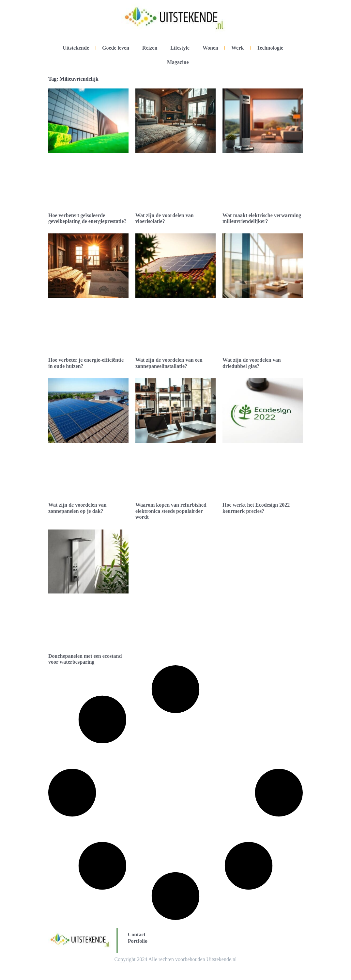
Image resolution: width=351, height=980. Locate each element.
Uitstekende (76, 48)
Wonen (210, 48)
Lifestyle (180, 48)
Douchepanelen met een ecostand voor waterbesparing (85, 659)
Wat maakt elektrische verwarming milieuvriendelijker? (262, 218)
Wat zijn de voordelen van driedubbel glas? (252, 363)
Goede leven (116, 48)
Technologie (270, 48)
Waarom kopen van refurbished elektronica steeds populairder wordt (171, 511)
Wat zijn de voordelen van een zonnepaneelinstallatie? (169, 363)
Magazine (178, 62)
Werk (237, 48)
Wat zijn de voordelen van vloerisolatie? (165, 218)
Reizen (150, 48)
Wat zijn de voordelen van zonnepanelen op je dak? (77, 508)
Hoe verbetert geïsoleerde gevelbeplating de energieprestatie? (87, 218)
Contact (137, 934)
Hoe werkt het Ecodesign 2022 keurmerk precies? (256, 508)
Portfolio (138, 941)
